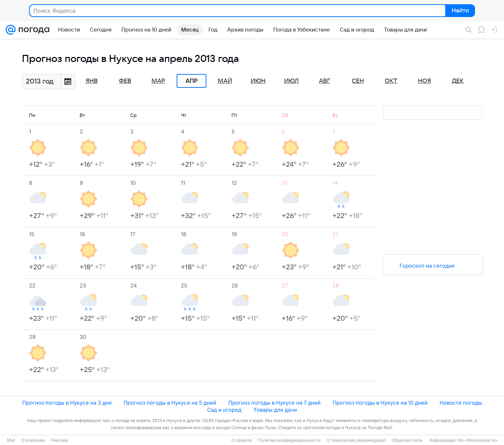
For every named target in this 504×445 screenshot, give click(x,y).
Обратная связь (407, 440)
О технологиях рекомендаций (356, 440)
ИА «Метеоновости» (478, 440)
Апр (191, 81)
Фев (125, 81)
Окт (391, 81)
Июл (291, 81)
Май (225, 81)
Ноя (425, 81)
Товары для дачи (275, 410)
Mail (11, 440)
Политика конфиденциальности (289, 440)
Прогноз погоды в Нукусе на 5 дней (170, 403)
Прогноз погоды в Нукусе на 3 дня (67, 403)
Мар (158, 81)
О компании (33, 440)
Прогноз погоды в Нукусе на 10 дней (380, 403)
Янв (92, 81)
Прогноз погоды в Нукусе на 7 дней (274, 403)
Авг (325, 81)
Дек (458, 81)
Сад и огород (224, 410)
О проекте (242, 440)
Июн (258, 81)
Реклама (59, 440)
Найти (460, 11)
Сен (358, 81)
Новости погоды (461, 403)
